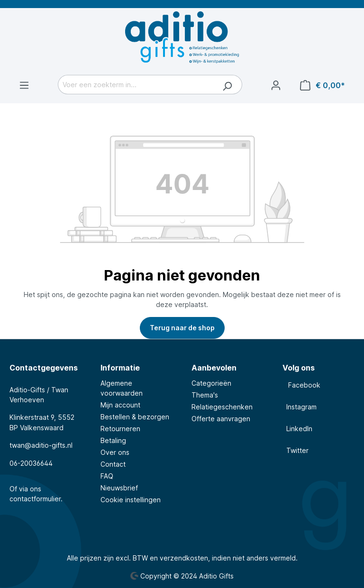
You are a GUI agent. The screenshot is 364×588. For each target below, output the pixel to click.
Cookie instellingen (131, 500)
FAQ (107, 476)
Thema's (205, 395)
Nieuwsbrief (119, 488)
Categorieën (211, 383)
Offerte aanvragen (221, 419)
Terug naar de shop (182, 328)
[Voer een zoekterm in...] (135, 85)
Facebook (301, 385)
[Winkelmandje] (323, 85)
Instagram (300, 407)
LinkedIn (297, 429)
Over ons (115, 452)
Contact (113, 464)
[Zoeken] (227, 85)
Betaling (113, 440)
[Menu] (24, 85)
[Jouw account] (276, 85)
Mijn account (120, 405)
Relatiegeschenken (222, 407)
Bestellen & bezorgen (135, 417)
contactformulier (35, 499)
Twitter (296, 450)
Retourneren (120, 429)
